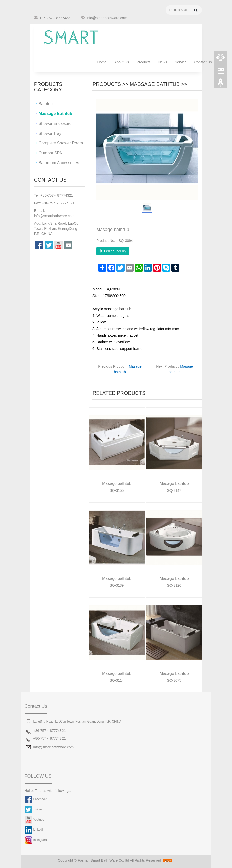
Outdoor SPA (50, 153)
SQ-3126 (174, 585)
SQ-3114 (117, 680)
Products (143, 62)
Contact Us (203, 62)
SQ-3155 (117, 490)
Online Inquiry (113, 251)
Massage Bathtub (155, 84)
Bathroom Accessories (59, 163)
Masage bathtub (117, 484)
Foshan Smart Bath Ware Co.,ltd (103, 860)
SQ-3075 (174, 680)
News (163, 62)
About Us (122, 62)
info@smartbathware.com (107, 18)
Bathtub (46, 104)
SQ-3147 (174, 490)
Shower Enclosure (55, 124)
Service (181, 62)
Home (102, 62)
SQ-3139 (117, 585)
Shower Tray (50, 133)
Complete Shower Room (61, 143)
